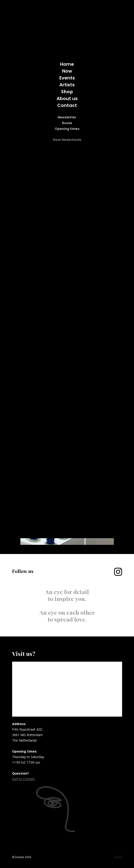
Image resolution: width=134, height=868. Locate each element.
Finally (118, 857)
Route (67, 123)
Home (67, 64)
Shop (67, 91)
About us (67, 98)
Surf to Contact (23, 779)
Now (67, 71)
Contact (67, 105)
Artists (67, 85)
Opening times (67, 129)
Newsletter (67, 117)
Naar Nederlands (67, 140)
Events (67, 78)
